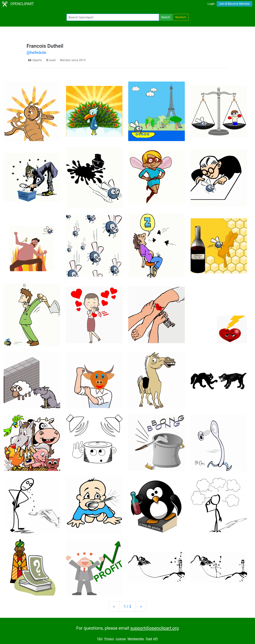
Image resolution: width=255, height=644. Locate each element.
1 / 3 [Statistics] (128, 607)
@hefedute (36, 52)
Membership (136, 639)
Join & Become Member (234, 4)
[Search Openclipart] (113, 17)
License (121, 639)
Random (181, 17)
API (155, 639)
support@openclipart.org (154, 628)
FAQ (100, 639)
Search (166, 17)
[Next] (141, 607)
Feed (149, 639)
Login (211, 4)
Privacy (109, 639)
